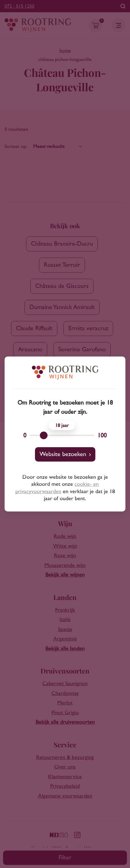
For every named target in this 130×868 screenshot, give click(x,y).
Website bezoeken (63, 454)
